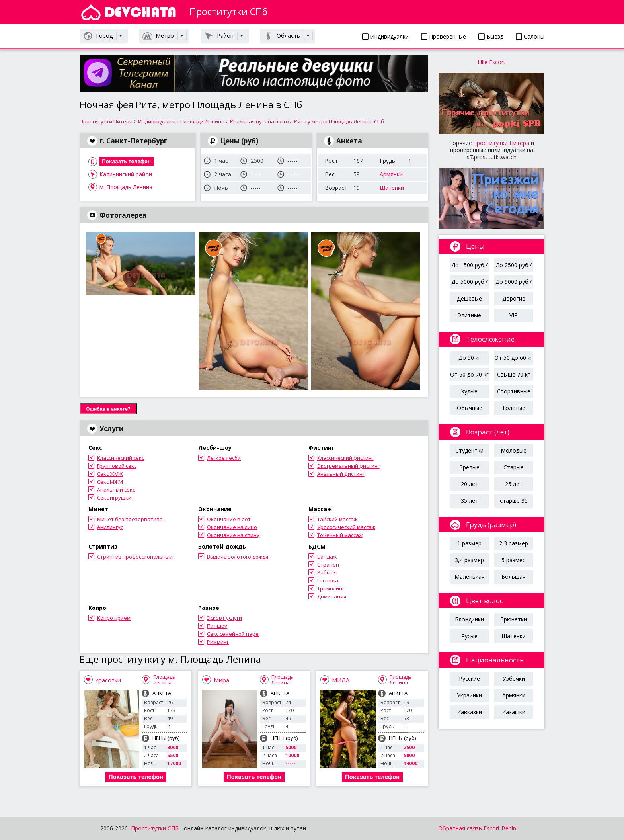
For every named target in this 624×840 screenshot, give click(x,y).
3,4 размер (469, 560)
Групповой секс (117, 466)
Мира (221, 680)
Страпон (328, 565)
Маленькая (470, 577)
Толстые (514, 408)
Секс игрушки (114, 498)
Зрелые (470, 467)
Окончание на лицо (232, 527)
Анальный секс (116, 490)
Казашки (514, 712)
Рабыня (327, 572)
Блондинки (469, 619)
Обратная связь (460, 828)
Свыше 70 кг (514, 374)
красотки (108, 680)
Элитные (469, 315)
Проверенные (444, 36)
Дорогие (514, 298)
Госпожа (328, 580)
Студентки (469, 450)
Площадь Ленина (164, 680)
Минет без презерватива (130, 519)
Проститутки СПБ (155, 828)
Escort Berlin (500, 828)
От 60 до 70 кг (469, 374)
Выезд (491, 36)
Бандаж (327, 557)
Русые (469, 636)
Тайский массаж (337, 519)
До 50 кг (470, 358)
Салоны (530, 36)
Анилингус (110, 527)
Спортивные (514, 391)
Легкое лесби (224, 458)
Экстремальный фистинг (348, 466)
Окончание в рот (229, 519)
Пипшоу (217, 626)
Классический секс (121, 458)
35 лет (470, 501)
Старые (514, 467)
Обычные (470, 408)
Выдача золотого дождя (238, 557)
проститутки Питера (501, 143)
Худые (469, 391)
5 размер (514, 560)
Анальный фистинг (341, 474)
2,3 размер (514, 543)
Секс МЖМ (110, 482)
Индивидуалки (385, 36)
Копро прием (114, 618)
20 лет (470, 484)
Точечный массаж (340, 535)
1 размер (469, 543)
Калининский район (126, 174)
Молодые (514, 450)
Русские (469, 679)
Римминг (218, 642)
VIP (514, 315)
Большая (514, 577)
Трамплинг (331, 588)
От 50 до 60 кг (514, 358)
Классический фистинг (345, 458)
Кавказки (470, 712)
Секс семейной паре (233, 634)
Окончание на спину (233, 535)
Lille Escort (491, 62)
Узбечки (514, 679)
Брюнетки (514, 619)
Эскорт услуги (224, 618)
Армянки (391, 174)
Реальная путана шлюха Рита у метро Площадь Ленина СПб (307, 121)
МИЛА (341, 680)
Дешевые (469, 298)
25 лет (514, 484)
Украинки (469, 695)
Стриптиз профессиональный (135, 557)
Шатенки (392, 188)
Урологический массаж (346, 527)
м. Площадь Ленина (126, 187)
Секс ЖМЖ (110, 474)
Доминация (332, 596)
